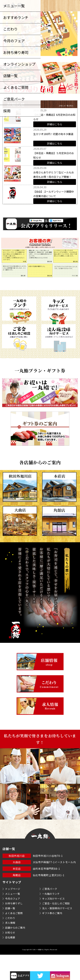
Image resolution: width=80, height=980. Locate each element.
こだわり (10, 943)
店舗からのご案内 (15, 953)
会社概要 (10, 963)
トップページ (13, 914)
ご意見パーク (50, 914)
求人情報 (10, 948)
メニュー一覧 (13, 919)
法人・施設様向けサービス (57, 934)
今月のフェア (13, 924)
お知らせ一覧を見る (66, 106)
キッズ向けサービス (53, 924)
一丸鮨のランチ (51, 919)
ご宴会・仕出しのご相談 (56, 929)
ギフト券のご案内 (52, 938)
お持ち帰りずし (14, 929)
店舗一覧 (10, 934)
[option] (40, 78)
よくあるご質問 (14, 938)
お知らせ (10, 958)
